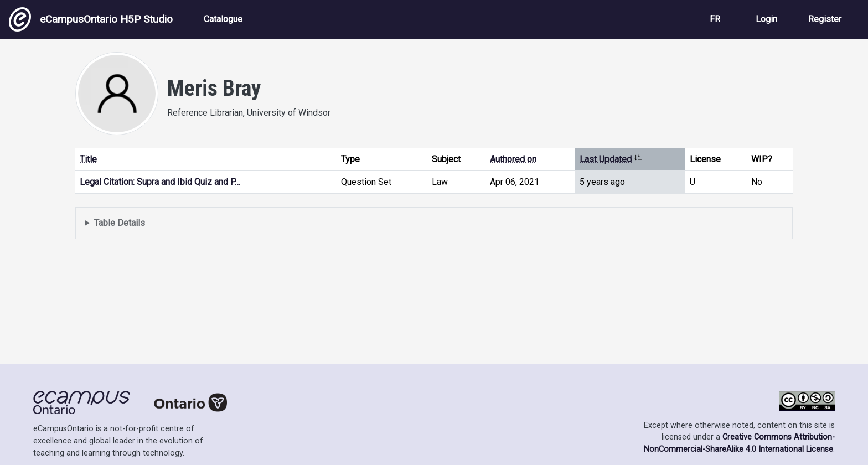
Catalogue (223, 19)
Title (88, 159)
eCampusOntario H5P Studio (91, 19)
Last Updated (611, 159)
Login (766, 19)
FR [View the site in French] (715, 19)
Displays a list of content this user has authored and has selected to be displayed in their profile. (434, 223)
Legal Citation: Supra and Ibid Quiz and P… (160, 182)
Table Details (120, 223)
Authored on (513, 159)
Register (825, 19)
